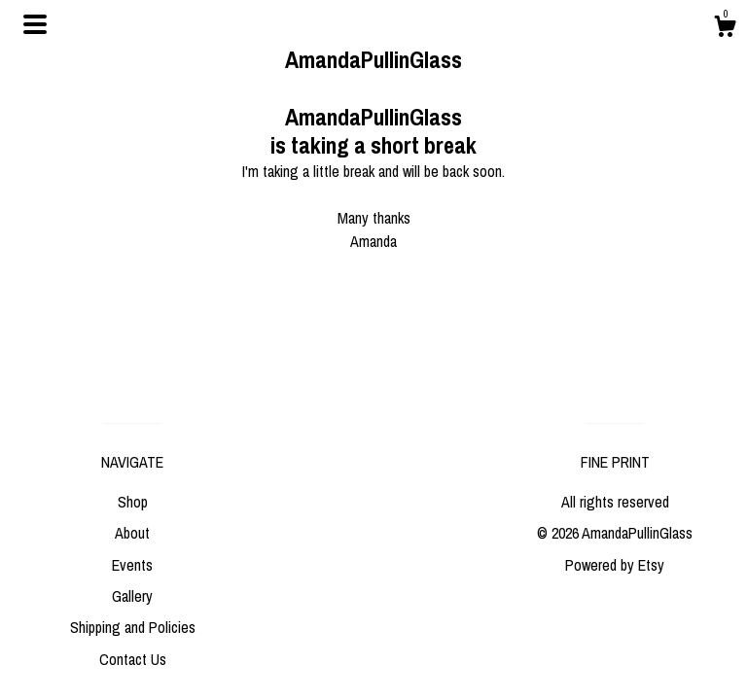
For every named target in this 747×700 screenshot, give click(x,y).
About (132, 533)
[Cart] (725, 29)
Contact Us (133, 659)
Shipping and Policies (133, 627)
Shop (133, 502)
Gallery (132, 596)
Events (132, 565)
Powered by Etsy (615, 565)
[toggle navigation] (35, 24)
